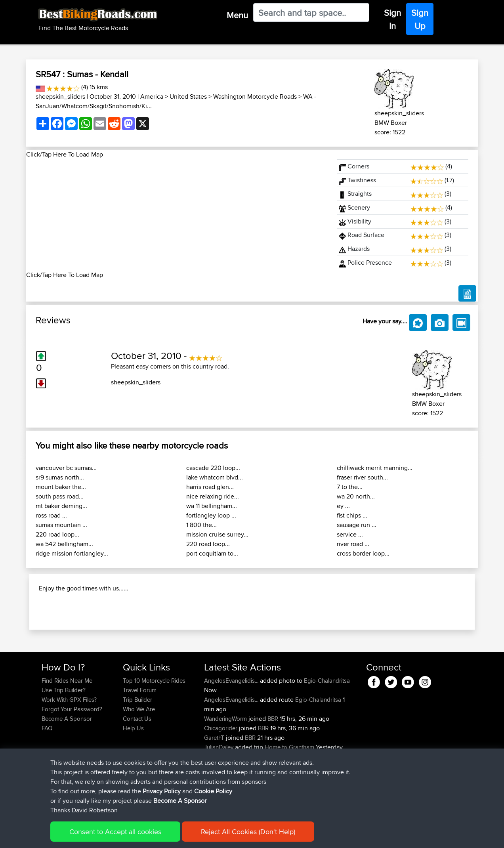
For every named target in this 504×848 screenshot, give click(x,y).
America (152, 96)
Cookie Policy (213, 792)
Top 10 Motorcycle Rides (154, 732)
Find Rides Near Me (67, 732)
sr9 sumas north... (60, 477)
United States (188, 96)
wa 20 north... (356, 496)
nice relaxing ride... (213, 496)
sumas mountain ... (61, 525)
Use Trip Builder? (64, 741)
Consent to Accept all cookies (115, 832)
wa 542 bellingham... (64, 544)
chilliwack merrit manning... (375, 468)
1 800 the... (201, 525)
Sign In (392, 19)
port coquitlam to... (212, 553)
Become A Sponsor (180, 801)
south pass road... (60, 496)
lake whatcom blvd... (215, 477)
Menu (237, 15)
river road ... (353, 544)
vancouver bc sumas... (66, 468)
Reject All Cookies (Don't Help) (248, 832)
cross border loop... (363, 553)
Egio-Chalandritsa (327, 732)
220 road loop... (57, 534)
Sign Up (420, 19)
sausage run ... (357, 525)
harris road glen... (210, 487)
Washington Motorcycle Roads (255, 96)
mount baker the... (61, 487)
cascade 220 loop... (213, 468)
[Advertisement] (177, 215)
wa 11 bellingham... (212, 506)
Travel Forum (140, 741)
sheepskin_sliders (60, 96)
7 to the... (350, 487)
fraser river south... (362, 477)
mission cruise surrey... (217, 534)
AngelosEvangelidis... (231, 732)
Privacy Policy (162, 792)
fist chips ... (352, 515)
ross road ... (51, 515)
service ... (350, 534)
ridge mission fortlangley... (72, 553)
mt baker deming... (61, 506)
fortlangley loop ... (211, 515)
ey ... (343, 506)
